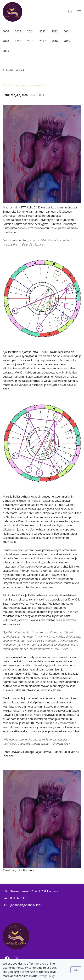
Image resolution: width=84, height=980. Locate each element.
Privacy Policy (46, 976)
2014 (6, 51)
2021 (67, 31)
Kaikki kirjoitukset (13, 70)
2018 (30, 41)
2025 (18, 31)
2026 (6, 31)
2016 (55, 41)
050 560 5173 (19, 898)
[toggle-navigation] (79, 12)
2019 (18, 41)
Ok (76, 970)
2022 (55, 31)
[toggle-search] (70, 12)
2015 (67, 41)
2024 (30, 31)
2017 (42, 41)
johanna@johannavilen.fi (26, 905)
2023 (42, 31)
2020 (6, 41)
